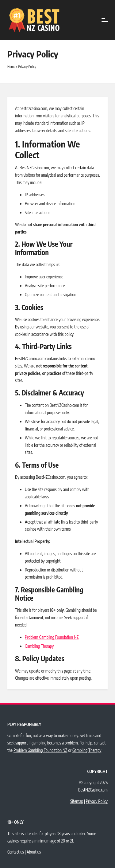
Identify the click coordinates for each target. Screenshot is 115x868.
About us (34, 852)
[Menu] (105, 20)
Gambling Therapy (39, 646)
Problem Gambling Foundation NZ (52, 637)
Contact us (16, 852)
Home (11, 66)
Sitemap (77, 801)
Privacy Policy (97, 801)
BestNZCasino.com (93, 790)
